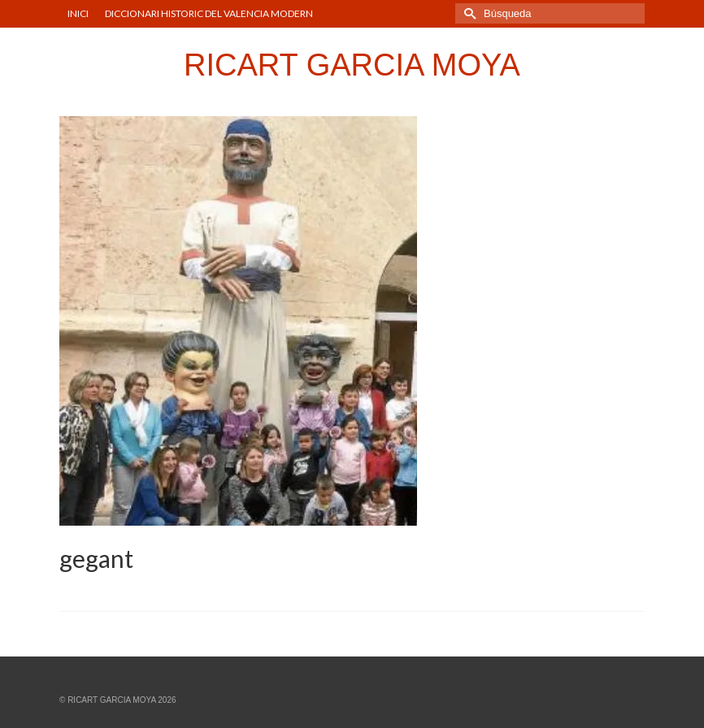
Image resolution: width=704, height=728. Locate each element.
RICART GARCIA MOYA (352, 65)
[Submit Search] (467, 13)
